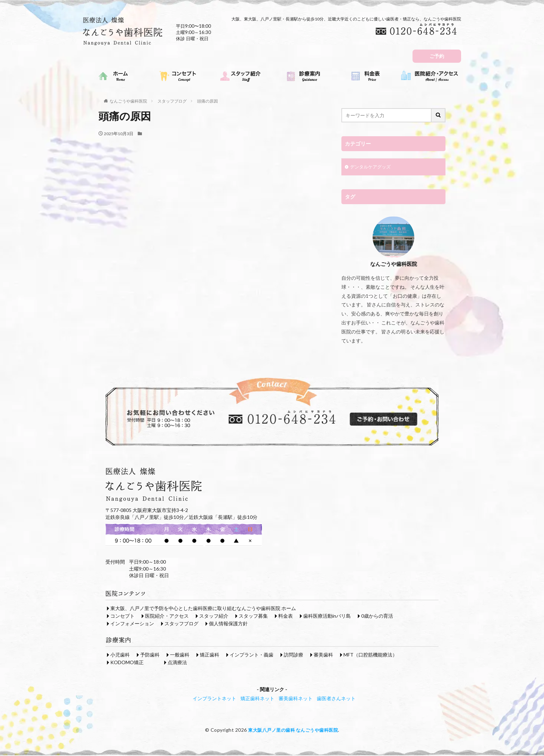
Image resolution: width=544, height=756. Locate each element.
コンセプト (122, 616)
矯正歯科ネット (257, 699)
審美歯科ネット (296, 699)
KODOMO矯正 (127, 663)
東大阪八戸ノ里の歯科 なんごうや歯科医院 (293, 731)
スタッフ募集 (253, 616)
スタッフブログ (172, 101)
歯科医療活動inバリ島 (327, 616)
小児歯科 (120, 655)
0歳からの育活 (377, 616)
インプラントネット (214, 699)
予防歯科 (150, 655)
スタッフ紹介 (214, 616)
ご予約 (437, 56)
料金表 (286, 616)
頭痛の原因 (207, 101)
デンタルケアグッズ (372, 168)
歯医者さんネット (336, 699)
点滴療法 (177, 663)
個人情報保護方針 (228, 624)
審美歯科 (323, 655)
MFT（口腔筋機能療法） (370, 655)
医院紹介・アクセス (167, 616)
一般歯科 (180, 655)
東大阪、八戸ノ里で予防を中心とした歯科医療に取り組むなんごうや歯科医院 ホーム (203, 609)
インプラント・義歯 (252, 655)
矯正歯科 (210, 655)
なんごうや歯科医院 (128, 101)
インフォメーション (132, 624)
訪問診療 (294, 655)
